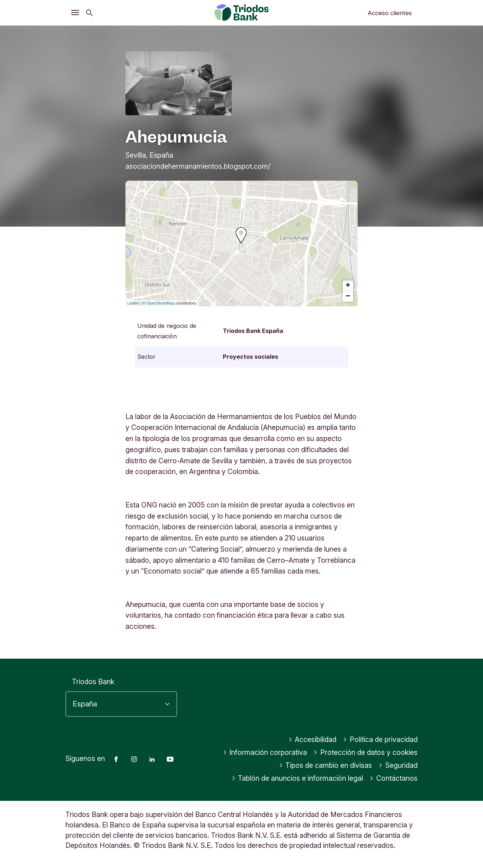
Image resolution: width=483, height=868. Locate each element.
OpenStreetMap (161, 303)
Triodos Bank (93, 682)
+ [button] (348, 286)
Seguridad (398, 765)
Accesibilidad (312, 739)
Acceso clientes (390, 13)
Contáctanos (394, 778)
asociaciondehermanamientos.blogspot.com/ (198, 166)
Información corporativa (265, 752)
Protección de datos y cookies (365, 752)
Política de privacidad (380, 739)
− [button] (348, 297)
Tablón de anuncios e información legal (297, 778)
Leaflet (133, 303)
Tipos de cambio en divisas (326, 765)
